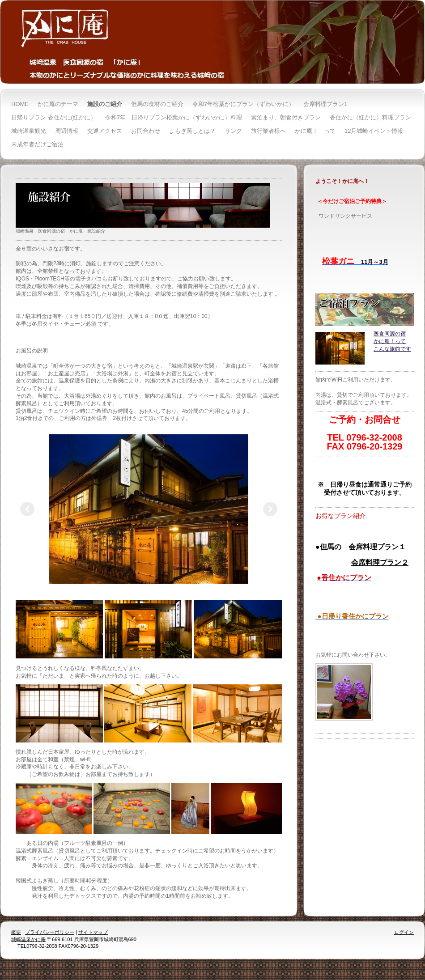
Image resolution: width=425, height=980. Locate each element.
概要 (16, 932)
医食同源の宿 (390, 334)
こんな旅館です (392, 349)
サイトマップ (93, 932)
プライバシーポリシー (50, 932)
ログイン (404, 932)
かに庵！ (384, 341)
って (400, 341)
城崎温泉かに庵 (28, 939)
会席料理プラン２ (380, 562)
